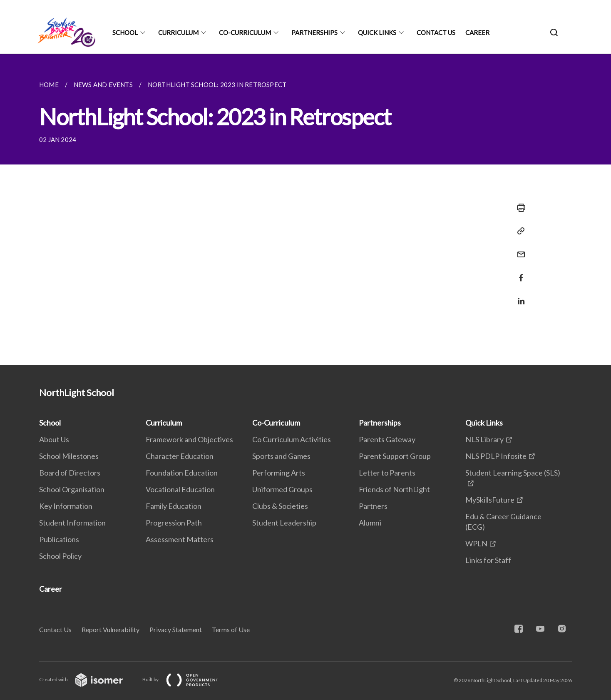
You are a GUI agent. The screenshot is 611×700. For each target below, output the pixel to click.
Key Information (66, 506)
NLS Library (484, 439)
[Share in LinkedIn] (519, 296)
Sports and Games (281, 456)
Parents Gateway (387, 439)
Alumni (370, 523)
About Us (54, 439)
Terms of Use (231, 629)
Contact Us (436, 32)
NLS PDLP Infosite (496, 456)
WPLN (476, 543)
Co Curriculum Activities (292, 439)
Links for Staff (488, 560)
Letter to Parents (387, 473)
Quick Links (377, 32)
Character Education (180, 456)
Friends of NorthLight (394, 489)
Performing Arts (279, 473)
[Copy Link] (519, 231)
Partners (373, 506)
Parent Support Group (395, 456)
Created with (88, 679)
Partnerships (314, 32)
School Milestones (69, 456)
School (125, 32)
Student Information (72, 523)
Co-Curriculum (245, 32)
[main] (305, 209)
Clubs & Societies (280, 506)
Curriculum (178, 32)
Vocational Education (180, 489)
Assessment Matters (180, 539)
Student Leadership (284, 523)
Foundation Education (182, 473)
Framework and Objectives (189, 439)
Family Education (174, 506)
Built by (187, 679)
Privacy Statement (176, 629)
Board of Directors (70, 473)
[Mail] (519, 249)
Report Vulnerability (111, 629)
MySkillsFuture (490, 500)
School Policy (60, 556)
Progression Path (174, 523)
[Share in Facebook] (519, 273)
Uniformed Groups (282, 489)
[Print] (519, 208)
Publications (59, 539)
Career (477, 32)
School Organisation (72, 489)
